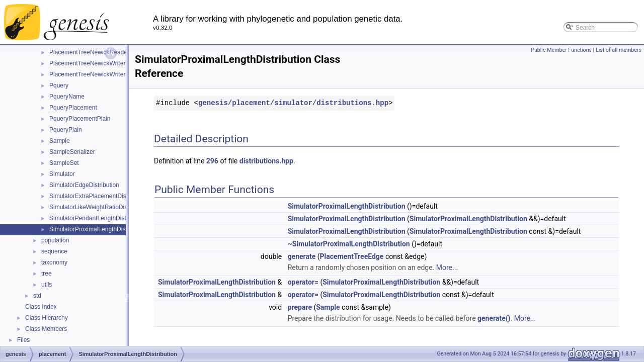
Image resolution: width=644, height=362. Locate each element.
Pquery (59, 85)
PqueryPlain (66, 130)
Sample (60, 141)
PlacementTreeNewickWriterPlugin (96, 74)
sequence (54, 251)
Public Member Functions (561, 50)
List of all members (619, 50)
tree (47, 274)
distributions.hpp (266, 161)
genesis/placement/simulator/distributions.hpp (293, 103)
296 (212, 161)
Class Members (46, 329)
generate (302, 256)
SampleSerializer (72, 152)
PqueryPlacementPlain (80, 119)
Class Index (41, 307)
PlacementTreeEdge (352, 256)
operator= (303, 282)
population (55, 240)
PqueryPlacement (73, 108)
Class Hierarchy (47, 318)
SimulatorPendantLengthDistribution (98, 218)
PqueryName (67, 97)
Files (23, 340)
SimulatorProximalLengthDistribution (98, 229)
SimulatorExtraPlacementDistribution (98, 196)
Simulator (62, 174)
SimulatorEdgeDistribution (84, 185)
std (37, 296)
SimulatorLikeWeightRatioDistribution (99, 207)
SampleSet (64, 163)
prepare (300, 307)
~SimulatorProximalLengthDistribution (349, 244)
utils (47, 285)
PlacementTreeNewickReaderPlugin (98, 52)
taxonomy (54, 262)
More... (447, 267)
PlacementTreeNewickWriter (87, 63)
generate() (494, 318)
